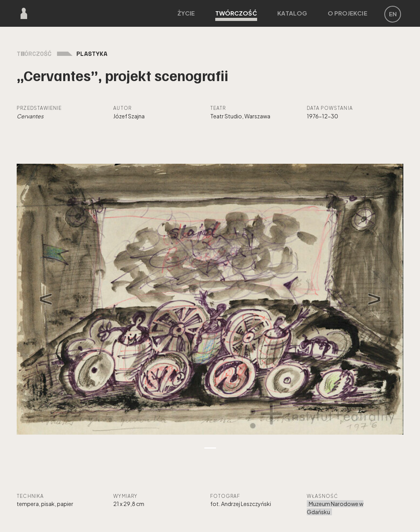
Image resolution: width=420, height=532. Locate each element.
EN (393, 14)
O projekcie (347, 13)
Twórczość (236, 15)
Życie (186, 13)
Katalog (292, 13)
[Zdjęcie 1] (210, 448)
